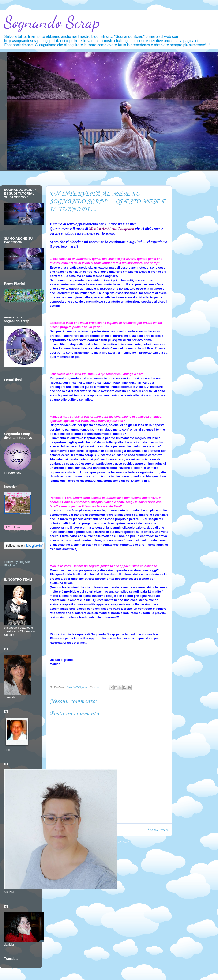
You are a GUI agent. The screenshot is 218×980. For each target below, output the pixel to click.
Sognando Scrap (52, 22)
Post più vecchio (158, 830)
